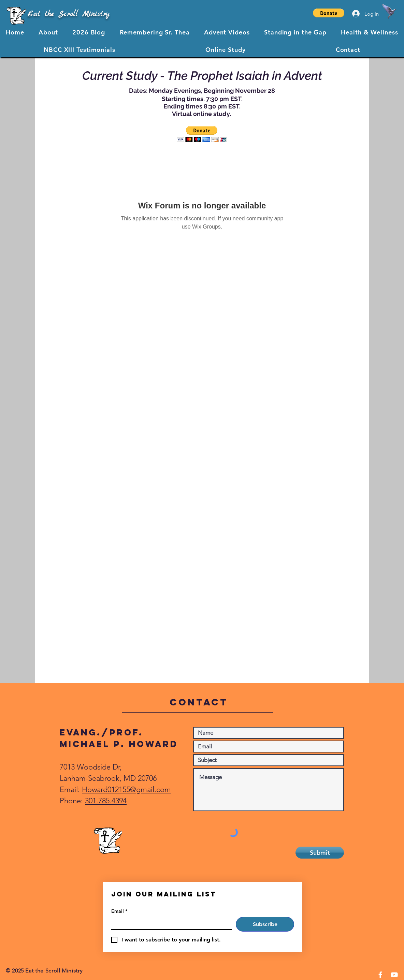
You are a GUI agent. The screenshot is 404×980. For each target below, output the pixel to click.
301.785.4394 (106, 801)
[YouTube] (394, 975)
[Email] (169, 923)
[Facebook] (380, 975)
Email (119, 911)
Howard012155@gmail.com (126, 789)
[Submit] (320, 853)
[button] (329, 13)
